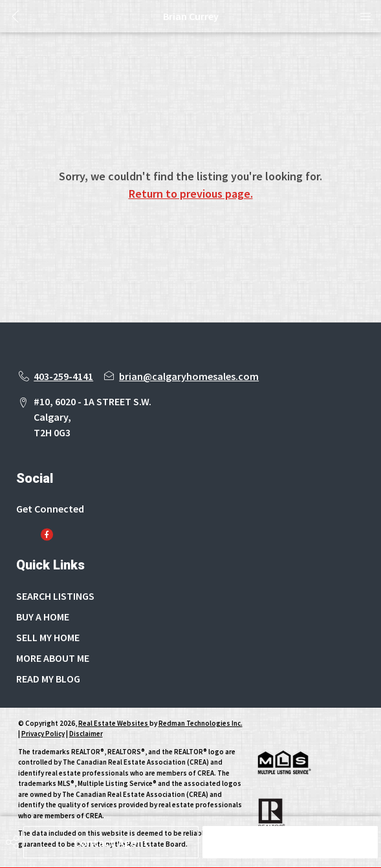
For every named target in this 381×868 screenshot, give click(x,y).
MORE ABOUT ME (53, 658)
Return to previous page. (191, 194)
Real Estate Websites (114, 723)
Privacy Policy (43, 734)
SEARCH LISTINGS (55, 596)
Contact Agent (111, 842)
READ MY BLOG (48, 679)
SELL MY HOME (48, 637)
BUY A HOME (43, 617)
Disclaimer (86, 734)
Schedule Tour (290, 842)
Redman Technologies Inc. (201, 723)
